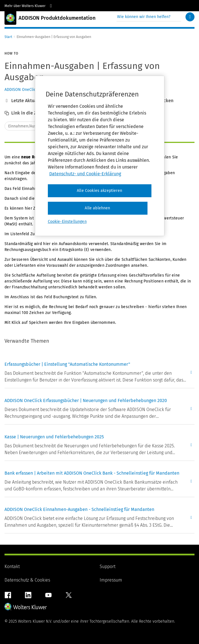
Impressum (111, 580)
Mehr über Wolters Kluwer (29, 6)
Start (8, 37)
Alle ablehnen (97, 208)
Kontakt (12, 566)
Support (108, 566)
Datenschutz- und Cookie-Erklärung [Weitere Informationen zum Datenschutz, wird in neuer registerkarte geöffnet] (85, 174)
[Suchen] (190, 17)
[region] (100, 156)
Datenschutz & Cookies (27, 580)
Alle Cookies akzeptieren (99, 191)
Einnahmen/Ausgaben (28, 126)
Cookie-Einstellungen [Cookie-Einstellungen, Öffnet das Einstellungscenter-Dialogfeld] (67, 222)
